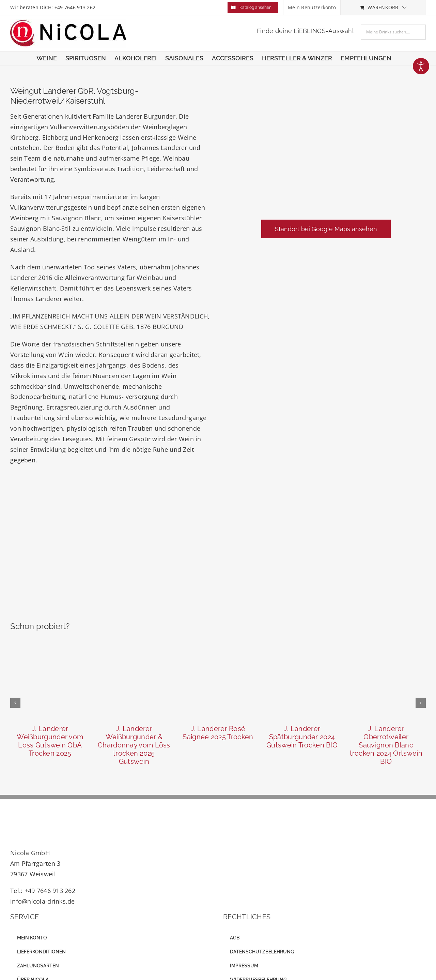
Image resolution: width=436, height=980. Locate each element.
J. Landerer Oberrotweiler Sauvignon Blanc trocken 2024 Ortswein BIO (386, 745)
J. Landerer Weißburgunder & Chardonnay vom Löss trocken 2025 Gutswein (134, 745)
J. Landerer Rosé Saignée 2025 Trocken (218, 733)
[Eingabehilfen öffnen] (421, 66)
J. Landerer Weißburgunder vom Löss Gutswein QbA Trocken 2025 (50, 741)
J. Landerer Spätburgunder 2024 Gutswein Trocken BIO (302, 737)
